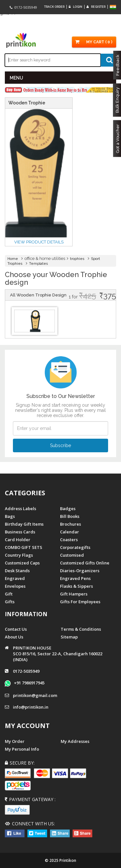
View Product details (39, 242)
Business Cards (20, 532)
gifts (10, 602)
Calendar (70, 532)
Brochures (71, 524)
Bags (10, 516)
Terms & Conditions (81, 629)
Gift (9, 594)
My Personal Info (22, 749)
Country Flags (19, 555)
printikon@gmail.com (35, 695)
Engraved (15, 578)
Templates (39, 264)
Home (13, 259)
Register (96, 7)
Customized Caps (22, 563)
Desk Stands (17, 571)
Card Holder (18, 540)
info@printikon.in (31, 707)
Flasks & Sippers (76, 586)
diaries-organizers (80, 571)
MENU (16, 78)
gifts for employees (80, 602)
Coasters (69, 540)
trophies (77, 259)
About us (14, 637)
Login (76, 7)
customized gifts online (85, 563)
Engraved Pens (75, 578)
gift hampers (74, 594)
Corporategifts (75, 547)
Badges (68, 509)
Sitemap (69, 637)
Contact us (16, 629)
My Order (15, 741)
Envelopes (15, 586)
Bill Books (70, 516)
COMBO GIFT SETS (24, 547)
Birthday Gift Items (24, 524)
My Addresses (75, 741)
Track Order (54, 7)
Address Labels (20, 509)
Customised (72, 555)
